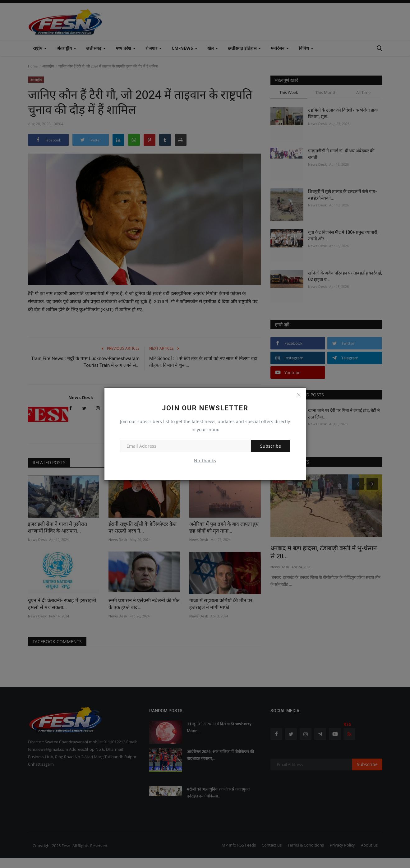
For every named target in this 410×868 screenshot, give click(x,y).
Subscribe (271, 446)
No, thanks (205, 461)
